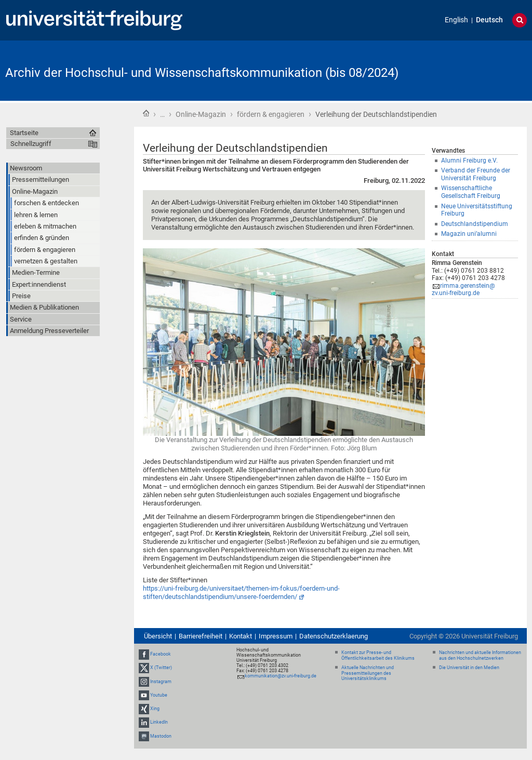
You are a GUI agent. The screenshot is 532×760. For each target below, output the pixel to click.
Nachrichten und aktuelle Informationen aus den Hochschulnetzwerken (480, 655)
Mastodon (161, 736)
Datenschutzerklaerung (334, 636)
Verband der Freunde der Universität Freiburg (476, 174)
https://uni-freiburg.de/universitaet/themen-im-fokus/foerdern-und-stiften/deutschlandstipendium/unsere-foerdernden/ (241, 592)
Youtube (159, 695)
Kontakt (241, 636)
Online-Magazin (201, 114)
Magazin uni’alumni (469, 234)
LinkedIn (159, 722)
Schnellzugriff (31, 144)
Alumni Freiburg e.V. (469, 161)
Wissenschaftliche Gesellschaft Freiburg (471, 192)
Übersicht (158, 636)
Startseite (146, 113)
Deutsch (489, 20)
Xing (155, 709)
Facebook (161, 654)
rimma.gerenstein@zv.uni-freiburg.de (463, 290)
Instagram (161, 682)
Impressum (276, 636)
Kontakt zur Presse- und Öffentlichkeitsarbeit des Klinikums (378, 655)
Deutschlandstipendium (475, 224)
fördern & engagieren (271, 114)
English (456, 20)
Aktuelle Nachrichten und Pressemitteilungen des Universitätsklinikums (368, 673)
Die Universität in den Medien (469, 668)
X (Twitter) (161, 668)
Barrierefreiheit (201, 636)
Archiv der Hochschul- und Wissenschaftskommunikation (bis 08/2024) (202, 73)
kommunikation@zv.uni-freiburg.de (281, 676)
